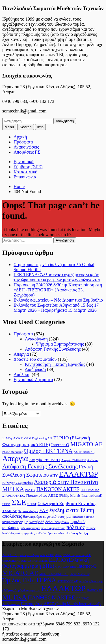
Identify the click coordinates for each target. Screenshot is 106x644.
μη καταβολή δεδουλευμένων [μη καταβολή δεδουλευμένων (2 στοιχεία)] (47, 522)
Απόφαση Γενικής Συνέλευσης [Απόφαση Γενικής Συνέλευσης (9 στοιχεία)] (40, 466)
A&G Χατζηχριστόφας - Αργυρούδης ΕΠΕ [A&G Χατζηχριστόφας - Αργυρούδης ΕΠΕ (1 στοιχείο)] (28, 555)
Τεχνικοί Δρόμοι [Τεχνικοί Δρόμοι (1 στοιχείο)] (28, 511)
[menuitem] (9, 127)
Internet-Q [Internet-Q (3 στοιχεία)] (60, 445)
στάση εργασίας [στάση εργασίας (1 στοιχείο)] (25, 533)
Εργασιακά (24, 162)
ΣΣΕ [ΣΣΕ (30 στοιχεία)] (19, 502)
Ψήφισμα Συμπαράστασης (60, 344)
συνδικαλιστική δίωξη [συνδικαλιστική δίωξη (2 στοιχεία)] (71, 533)
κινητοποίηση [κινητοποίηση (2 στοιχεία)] (13, 522)
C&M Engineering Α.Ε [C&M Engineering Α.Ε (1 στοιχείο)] (38, 438)
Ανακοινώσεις (26, 147)
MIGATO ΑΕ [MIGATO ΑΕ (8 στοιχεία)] (86, 444)
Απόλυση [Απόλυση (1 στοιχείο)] (93, 460)
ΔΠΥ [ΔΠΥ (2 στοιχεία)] (54, 475)
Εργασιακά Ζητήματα (33, 379)
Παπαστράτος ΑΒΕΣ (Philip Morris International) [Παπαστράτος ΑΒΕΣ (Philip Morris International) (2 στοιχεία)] (64, 495)
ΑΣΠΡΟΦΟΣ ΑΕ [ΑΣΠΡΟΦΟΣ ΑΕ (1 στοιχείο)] (84, 452)
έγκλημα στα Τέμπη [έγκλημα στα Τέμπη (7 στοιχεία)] (72, 510)
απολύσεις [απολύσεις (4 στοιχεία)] (12, 516)
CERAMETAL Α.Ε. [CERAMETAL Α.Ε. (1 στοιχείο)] (14, 561)
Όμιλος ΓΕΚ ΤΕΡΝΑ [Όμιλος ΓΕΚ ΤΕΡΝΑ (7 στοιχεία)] (48, 451)
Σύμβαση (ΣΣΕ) (28, 167)
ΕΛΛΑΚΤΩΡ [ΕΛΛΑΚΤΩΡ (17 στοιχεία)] (79, 474)
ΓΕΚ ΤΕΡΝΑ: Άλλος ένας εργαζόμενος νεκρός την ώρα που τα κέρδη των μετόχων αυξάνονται (57, 277)
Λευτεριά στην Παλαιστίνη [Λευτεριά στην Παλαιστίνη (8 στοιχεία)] (66, 482)
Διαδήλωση (35, 369)
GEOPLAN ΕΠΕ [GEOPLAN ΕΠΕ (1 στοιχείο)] (66, 567)
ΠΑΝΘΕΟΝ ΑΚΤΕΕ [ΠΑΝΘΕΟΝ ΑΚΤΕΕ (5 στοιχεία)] (58, 489)
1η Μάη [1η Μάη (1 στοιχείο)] (7, 438)
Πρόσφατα (23, 142)
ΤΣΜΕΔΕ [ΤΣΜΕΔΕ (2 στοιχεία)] (10, 511)
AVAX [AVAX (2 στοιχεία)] (18, 438)
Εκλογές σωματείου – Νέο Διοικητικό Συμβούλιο (58, 300)
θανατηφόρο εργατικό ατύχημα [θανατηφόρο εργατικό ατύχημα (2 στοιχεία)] (47, 516)
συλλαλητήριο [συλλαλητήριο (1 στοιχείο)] (45, 533)
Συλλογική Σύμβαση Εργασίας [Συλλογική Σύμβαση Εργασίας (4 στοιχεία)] (67, 504)
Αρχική (20, 137)
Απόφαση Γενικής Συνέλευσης (53, 349)
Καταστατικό (25, 172)
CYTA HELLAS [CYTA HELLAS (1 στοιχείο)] (38, 561)
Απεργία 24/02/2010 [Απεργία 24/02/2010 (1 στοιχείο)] (74, 460)
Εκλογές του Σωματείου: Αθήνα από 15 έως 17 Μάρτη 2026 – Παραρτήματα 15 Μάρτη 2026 (56, 308)
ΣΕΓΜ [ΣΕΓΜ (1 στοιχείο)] (6, 504)
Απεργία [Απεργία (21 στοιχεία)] (15, 459)
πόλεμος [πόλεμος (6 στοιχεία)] (75, 527)
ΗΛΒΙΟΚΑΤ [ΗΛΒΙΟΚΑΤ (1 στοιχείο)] (95, 590)
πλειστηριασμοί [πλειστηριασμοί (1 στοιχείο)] (31, 528)
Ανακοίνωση (36, 339)
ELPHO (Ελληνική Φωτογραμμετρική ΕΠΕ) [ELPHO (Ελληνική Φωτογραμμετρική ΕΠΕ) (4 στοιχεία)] (46, 563)
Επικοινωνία (25, 177)
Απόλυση (22, 374)
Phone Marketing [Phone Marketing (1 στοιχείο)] (13, 452)
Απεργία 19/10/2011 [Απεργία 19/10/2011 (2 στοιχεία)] (45, 460)
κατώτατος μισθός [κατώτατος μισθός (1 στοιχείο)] (83, 517)
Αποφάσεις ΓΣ (27, 152)
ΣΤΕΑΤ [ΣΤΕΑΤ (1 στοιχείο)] (32, 504)
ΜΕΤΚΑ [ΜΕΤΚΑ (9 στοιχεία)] (13, 489)
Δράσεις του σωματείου (35, 359)
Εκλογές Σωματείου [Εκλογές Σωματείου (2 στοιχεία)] (18, 483)
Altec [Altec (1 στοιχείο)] (58, 555)
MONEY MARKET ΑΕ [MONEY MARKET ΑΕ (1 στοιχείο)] (54, 574)
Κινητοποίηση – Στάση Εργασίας (55, 364)
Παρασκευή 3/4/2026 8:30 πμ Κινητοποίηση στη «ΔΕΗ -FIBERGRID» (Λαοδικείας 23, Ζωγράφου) (58, 290)
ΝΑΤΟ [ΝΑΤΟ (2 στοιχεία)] (30, 490)
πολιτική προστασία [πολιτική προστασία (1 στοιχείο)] (53, 528)
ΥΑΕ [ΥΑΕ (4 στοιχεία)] (44, 511)
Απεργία (21, 354)
